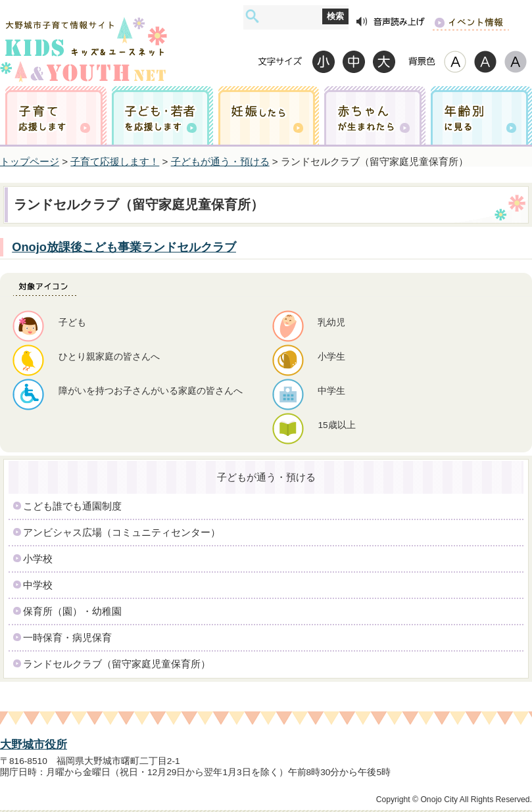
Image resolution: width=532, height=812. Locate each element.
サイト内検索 (252, 16)
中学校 (38, 585)
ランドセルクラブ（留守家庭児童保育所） (117, 664)
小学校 (38, 559)
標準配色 (455, 61)
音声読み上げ (391, 22)
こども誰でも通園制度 (72, 506)
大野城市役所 (34, 745)
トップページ (30, 161)
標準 (354, 61)
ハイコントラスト (485, 61)
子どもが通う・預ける (220, 161)
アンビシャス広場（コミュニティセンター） (122, 532)
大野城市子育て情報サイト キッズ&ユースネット (84, 37)
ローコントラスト (516, 61)
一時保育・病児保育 (67, 637)
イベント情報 (471, 22)
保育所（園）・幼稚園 (72, 611)
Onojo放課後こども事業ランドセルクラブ (124, 247)
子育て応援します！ (115, 161)
